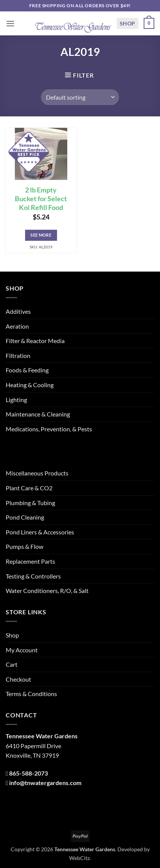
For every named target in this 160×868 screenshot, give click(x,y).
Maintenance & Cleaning (38, 414)
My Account (22, 650)
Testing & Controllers (33, 576)
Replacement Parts (30, 561)
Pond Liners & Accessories (40, 532)
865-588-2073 (29, 773)
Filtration (18, 355)
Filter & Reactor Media (35, 341)
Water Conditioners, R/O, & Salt (47, 591)
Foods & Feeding (27, 370)
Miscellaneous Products (37, 473)
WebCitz (79, 858)
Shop (128, 23)
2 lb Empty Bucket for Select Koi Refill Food (41, 199)
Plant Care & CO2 (29, 488)
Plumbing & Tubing (30, 503)
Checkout (18, 679)
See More (41, 235)
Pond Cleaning (25, 517)
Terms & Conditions (31, 694)
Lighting (16, 400)
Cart (12, 664)
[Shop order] (80, 97)
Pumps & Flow (25, 546)
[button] (10, 23)
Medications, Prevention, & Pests (49, 429)
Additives (18, 311)
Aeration (17, 326)
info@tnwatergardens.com (45, 783)
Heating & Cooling (30, 385)
